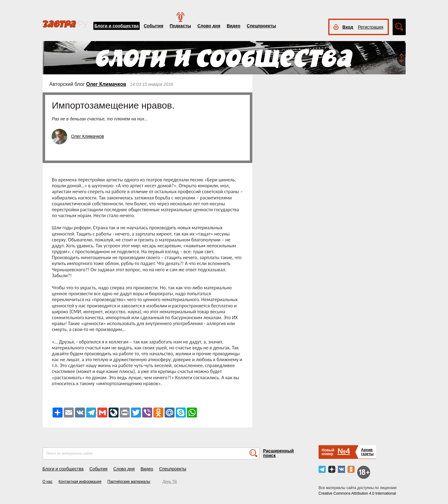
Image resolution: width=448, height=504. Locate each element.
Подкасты (180, 26)
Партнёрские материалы (129, 482)
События (154, 26)
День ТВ (170, 482)
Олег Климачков (106, 84)
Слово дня (209, 26)
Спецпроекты (261, 26)
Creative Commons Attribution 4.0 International (357, 493)
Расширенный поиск (279, 453)
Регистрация (371, 27)
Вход (348, 27)
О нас (48, 482)
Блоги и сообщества (117, 26)
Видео (234, 26)
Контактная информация (80, 482)
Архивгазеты (367, 452)
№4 (344, 451)
